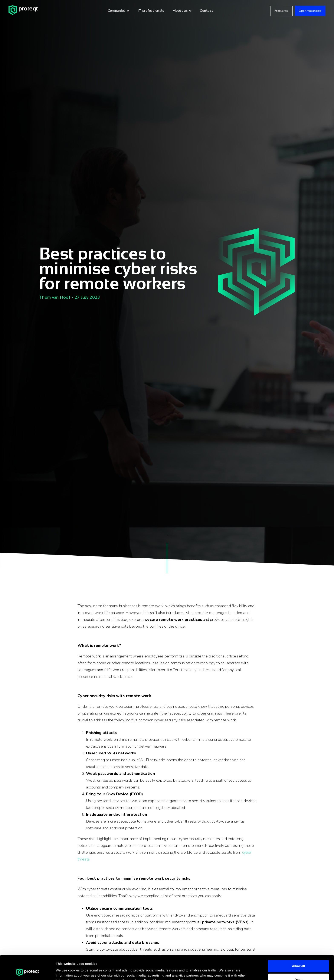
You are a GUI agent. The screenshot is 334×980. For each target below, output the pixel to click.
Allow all (299, 943)
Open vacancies (310, 11)
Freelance (282, 11)
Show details (224, 972)
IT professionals (151, 11)
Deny (299, 957)
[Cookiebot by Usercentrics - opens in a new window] (28, 972)
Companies (117, 11)
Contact (207, 11)
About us (180, 11)
